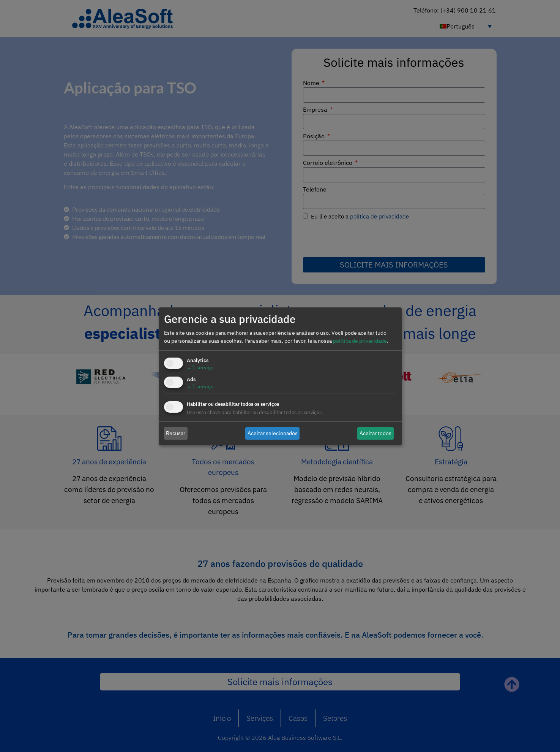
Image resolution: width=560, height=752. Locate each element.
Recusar (176, 433)
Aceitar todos (375, 433)
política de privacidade (360, 341)
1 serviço (200, 367)
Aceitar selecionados (273, 433)
